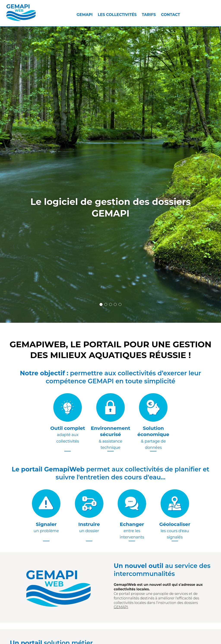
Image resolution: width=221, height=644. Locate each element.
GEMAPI (85, 15)
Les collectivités (117, 15)
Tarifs (149, 15)
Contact (170, 15)
